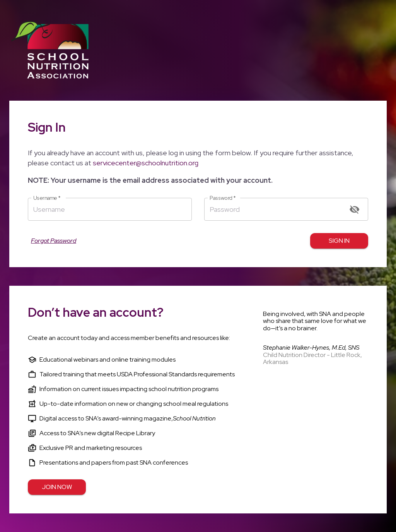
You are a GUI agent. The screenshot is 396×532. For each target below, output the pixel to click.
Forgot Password (54, 241)
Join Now (57, 487)
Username (47, 198)
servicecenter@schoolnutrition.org (146, 163)
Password (223, 198)
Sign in (339, 241)
